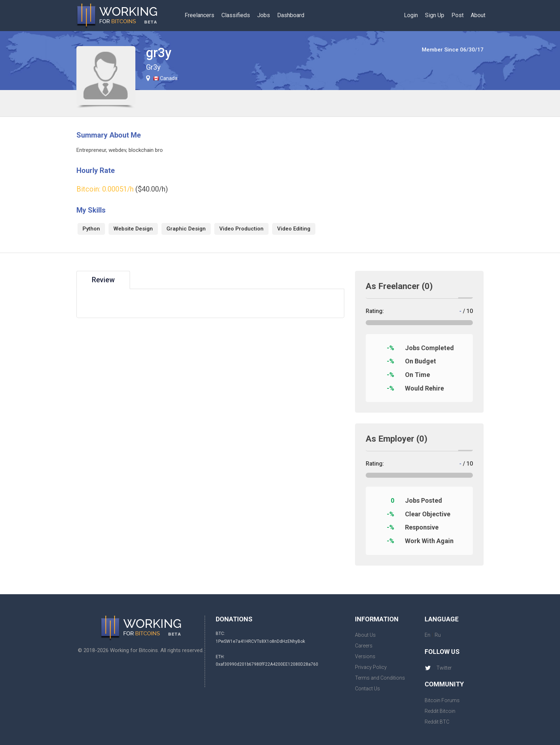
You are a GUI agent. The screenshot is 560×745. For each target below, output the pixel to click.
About (478, 15)
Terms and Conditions (380, 678)
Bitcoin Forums (442, 700)
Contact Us (367, 689)
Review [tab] (103, 280)
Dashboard (291, 15)
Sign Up (435, 15)
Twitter (438, 668)
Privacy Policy (371, 667)
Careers (364, 646)
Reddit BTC (437, 722)
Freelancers (199, 15)
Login (411, 15)
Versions (365, 656)
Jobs (264, 15)
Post (457, 15)
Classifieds (236, 15)
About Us (365, 635)
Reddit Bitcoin (440, 711)
